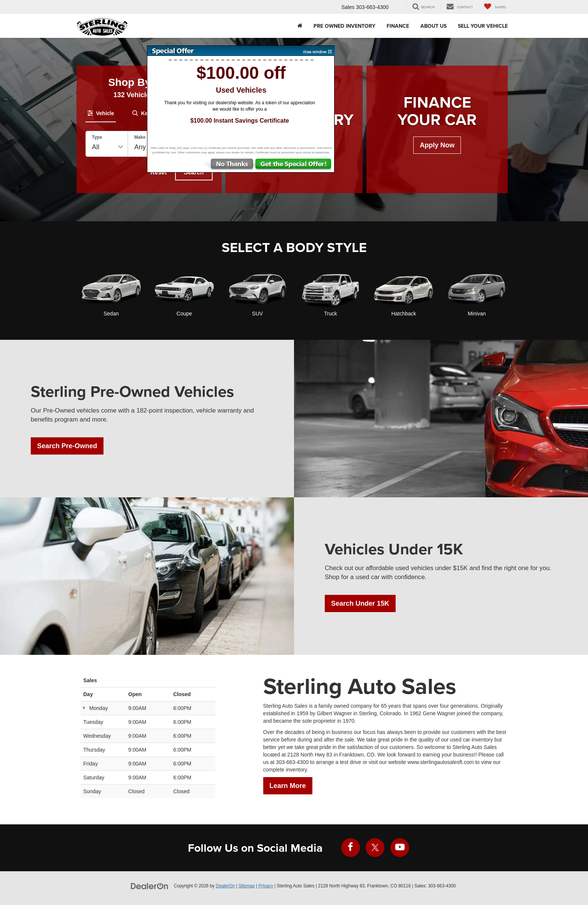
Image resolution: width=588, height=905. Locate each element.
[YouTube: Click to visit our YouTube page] (400, 848)
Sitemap (247, 886)
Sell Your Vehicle (483, 26)
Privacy (266, 886)
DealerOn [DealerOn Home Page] (225, 886)
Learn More (288, 786)
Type (97, 137)
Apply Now (437, 145)
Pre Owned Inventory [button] (344, 26)
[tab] (101, 113)
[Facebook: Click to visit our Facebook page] (351, 848)
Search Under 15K (360, 603)
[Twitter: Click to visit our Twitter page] (375, 848)
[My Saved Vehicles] (495, 7)
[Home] (300, 26)
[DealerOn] (150, 885)
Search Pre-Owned (67, 446)
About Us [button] (433, 26)
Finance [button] (398, 26)
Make (140, 137)
